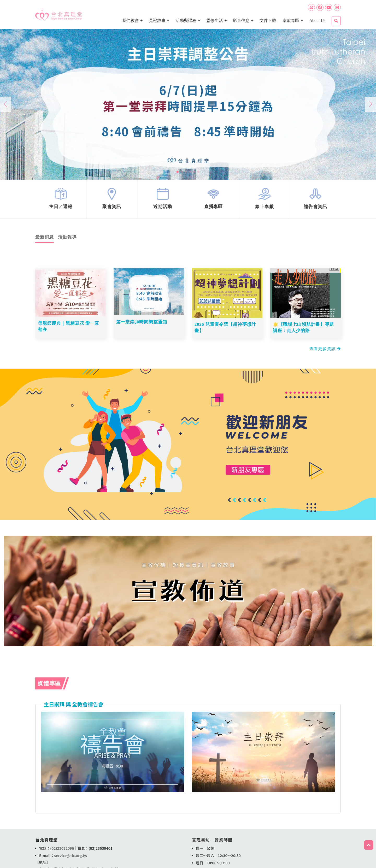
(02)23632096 (62, 850)
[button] (178, 172)
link (61, 201)
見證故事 (157, 20)
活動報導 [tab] (67, 240)
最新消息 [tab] (45, 240)
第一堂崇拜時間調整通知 (142, 325)
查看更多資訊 (325, 351)
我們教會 (131, 20)
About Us (317, 20)
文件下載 (268, 20)
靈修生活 (215, 20)
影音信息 (241, 20)
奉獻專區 (291, 20)
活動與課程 (186, 20)
